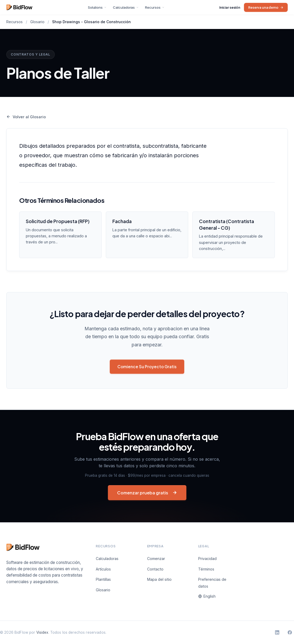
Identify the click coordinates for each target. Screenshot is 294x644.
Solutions (97, 7)
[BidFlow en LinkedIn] (277, 632)
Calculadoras (126, 7)
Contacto (155, 569)
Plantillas (103, 579)
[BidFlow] (23, 556)
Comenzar (156, 559)
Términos (206, 569)
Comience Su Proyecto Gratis (147, 367)
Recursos (155, 7)
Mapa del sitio (159, 579)
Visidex (42, 632)
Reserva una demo (266, 7)
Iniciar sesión (230, 7)
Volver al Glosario (26, 117)
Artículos (103, 569)
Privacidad (207, 559)
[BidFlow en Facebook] (290, 632)
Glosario (37, 22)
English (207, 596)
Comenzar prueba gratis (147, 493)
